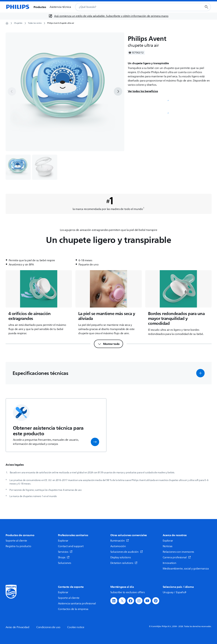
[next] (118, 91)
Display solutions (121, 557)
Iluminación (120, 541)
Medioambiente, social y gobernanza (186, 569)
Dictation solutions (124, 563)
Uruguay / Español (175, 592)
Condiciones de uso (48, 627)
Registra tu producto (18, 546)
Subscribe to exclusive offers (128, 592)
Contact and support (71, 546)
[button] (200, 373)
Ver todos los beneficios (143, 91)
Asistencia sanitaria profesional (77, 604)
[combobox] (135, 7)
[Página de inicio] (17, 7)
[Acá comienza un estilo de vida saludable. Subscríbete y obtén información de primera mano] (108, 16)
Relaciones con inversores (178, 552)
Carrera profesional (177, 557)
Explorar (63, 541)
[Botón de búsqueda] (207, 7)
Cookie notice (76, 627)
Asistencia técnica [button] (60, 7)
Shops (64, 557)
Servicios (65, 552)
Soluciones (65, 563)
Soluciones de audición (127, 552)
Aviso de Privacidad (17, 627)
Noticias (168, 546)
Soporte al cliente (16, 541)
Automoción (118, 546)
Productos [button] (40, 7)
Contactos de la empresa (73, 609)
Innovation (170, 563)
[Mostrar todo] (108, 344)
